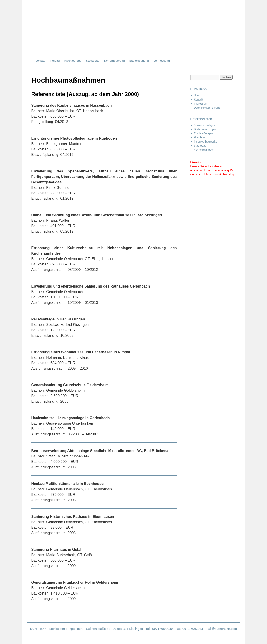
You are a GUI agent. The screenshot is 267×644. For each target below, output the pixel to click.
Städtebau (93, 61)
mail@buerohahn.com (221, 629)
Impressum (201, 104)
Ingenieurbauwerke (205, 142)
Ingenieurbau (73, 61)
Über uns (199, 96)
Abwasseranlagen (205, 125)
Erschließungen (203, 133)
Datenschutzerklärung (207, 108)
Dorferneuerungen (205, 129)
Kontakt (198, 100)
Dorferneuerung (114, 61)
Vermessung (162, 61)
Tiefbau (55, 61)
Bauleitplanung (139, 61)
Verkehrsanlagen (204, 150)
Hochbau (40, 61)
